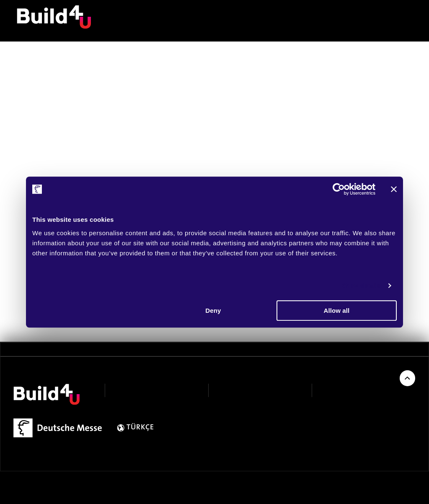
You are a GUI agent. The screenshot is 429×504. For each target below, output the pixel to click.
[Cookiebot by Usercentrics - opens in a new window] (339, 189)
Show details (361, 285)
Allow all (337, 310)
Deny (213, 310)
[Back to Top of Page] (408, 378)
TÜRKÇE (140, 428)
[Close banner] (394, 189)
